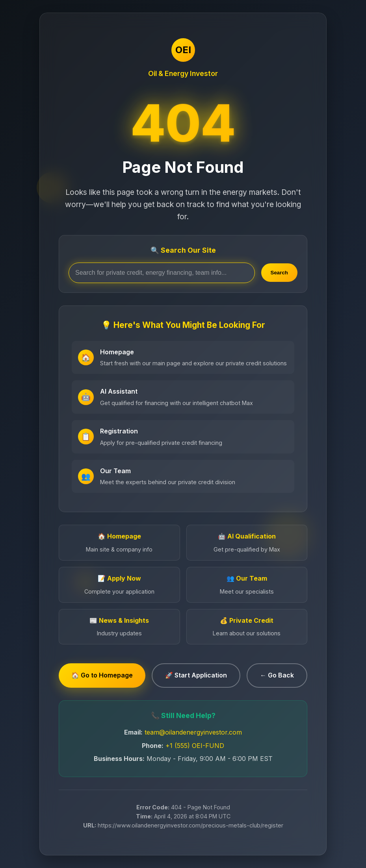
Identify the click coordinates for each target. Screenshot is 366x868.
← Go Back (277, 675)
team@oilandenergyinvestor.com (193, 732)
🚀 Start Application (196, 675)
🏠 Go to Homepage (102, 675)
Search (279, 273)
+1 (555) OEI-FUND (195, 746)
